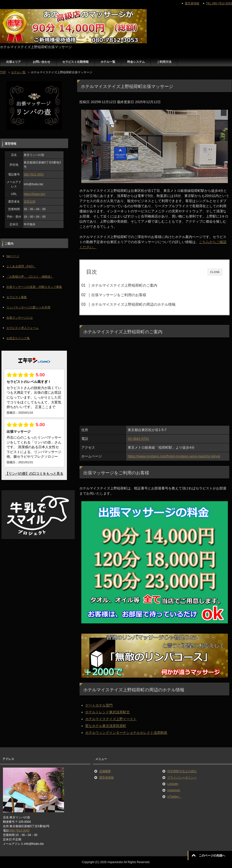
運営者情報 (106, 778)
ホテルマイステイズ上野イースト (111, 719)
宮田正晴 (30, 202)
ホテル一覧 (108, 62)
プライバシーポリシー (182, 778)
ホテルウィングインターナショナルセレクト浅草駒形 (126, 733)
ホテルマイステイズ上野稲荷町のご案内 (124, 285)
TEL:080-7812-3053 (219, 3)
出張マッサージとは (20, 318)
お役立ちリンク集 (18, 338)
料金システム (136, 62)
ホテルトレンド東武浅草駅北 (107, 712)
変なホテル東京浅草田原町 (106, 726)
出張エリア (13, 62)
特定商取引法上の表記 (182, 771)
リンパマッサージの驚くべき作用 (28, 307)
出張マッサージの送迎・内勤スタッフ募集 (34, 287)
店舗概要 (105, 771)
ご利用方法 (164, 62)
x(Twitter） (174, 797)
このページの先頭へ (212, 856)
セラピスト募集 (17, 297)
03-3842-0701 (138, 439)
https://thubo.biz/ (34, 194)
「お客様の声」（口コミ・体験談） (30, 277)
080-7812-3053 (34, 174)
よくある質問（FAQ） (21, 266)
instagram (174, 790)
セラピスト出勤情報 (75, 62)
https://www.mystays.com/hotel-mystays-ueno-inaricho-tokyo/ (174, 456)
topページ (13, 256)
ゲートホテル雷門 (99, 705)
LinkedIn (173, 784)
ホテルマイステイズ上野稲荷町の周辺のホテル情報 (133, 304)
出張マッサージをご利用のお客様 (119, 295)
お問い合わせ (42, 62)
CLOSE (215, 272)
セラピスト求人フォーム (22, 328)
